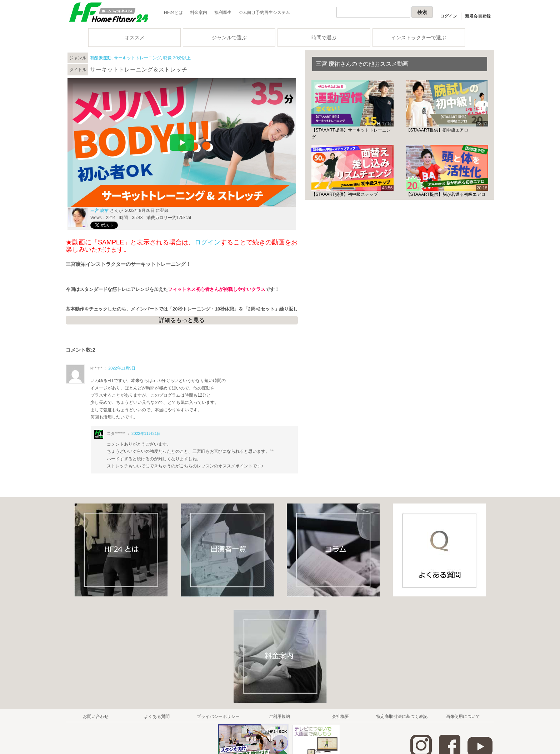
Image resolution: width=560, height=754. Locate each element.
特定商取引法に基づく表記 (402, 716)
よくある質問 (157, 716)
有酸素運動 (101, 58)
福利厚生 (223, 13)
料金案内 (199, 13)
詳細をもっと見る (182, 320)
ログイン (449, 16)
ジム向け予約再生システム (264, 13)
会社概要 (340, 716)
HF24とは (173, 13)
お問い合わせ (96, 716)
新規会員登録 (478, 16)
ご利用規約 (279, 716)
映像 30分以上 (177, 58)
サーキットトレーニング (137, 58)
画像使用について (463, 716)
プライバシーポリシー (218, 716)
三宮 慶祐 (99, 210)
